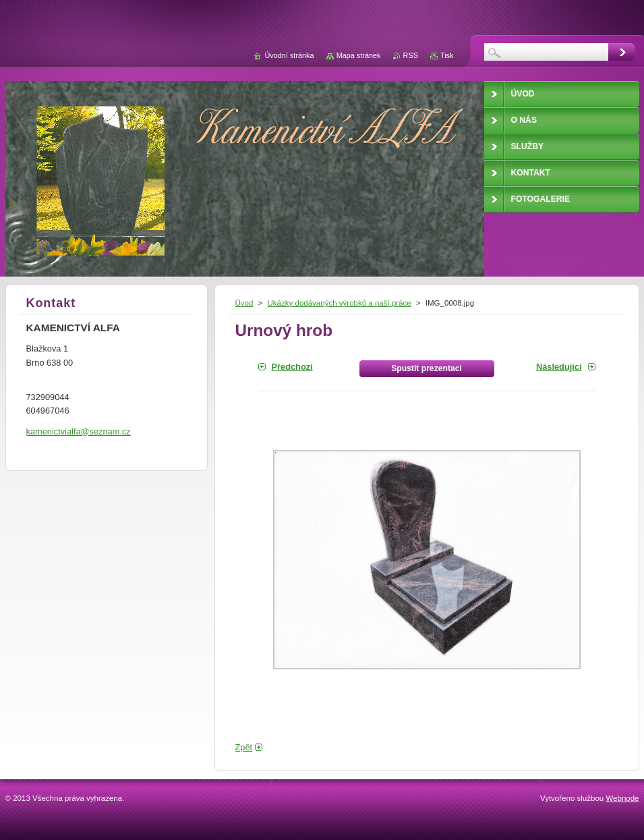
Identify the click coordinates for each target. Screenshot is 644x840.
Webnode (622, 798)
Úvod (244, 303)
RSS (411, 55)
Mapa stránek (359, 55)
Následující (559, 367)
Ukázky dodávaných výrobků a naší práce (340, 303)
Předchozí (292, 367)
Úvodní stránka (289, 55)
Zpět (244, 747)
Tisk (447, 55)
